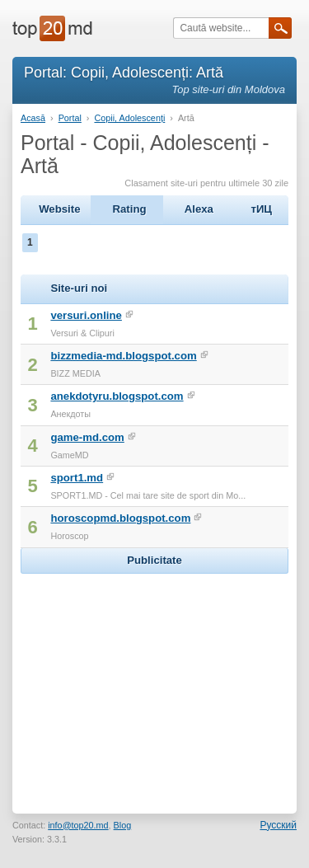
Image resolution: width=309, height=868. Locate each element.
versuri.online (86, 315)
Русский (278, 825)
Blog (123, 825)
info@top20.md (78, 825)
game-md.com (87, 437)
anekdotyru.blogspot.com (117, 396)
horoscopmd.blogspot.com (120, 518)
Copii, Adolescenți (129, 118)
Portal (70, 118)
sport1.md (77, 478)
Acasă (33, 118)
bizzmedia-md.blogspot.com (123, 356)
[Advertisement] (155, 681)
